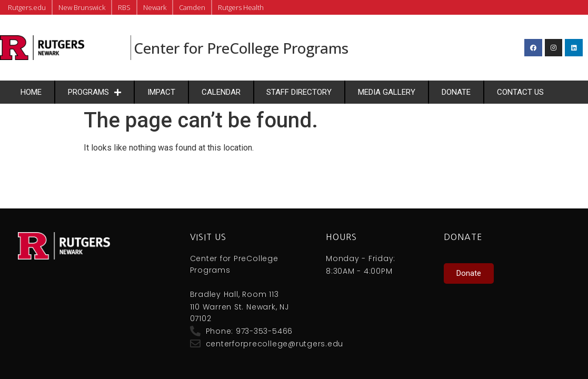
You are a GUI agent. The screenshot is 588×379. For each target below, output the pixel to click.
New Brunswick (82, 7)
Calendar (221, 92)
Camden (192, 7)
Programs (94, 92)
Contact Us (520, 92)
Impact (161, 92)
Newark (155, 7)
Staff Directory (299, 92)
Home (31, 92)
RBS (124, 7)
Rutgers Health (241, 7)
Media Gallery (387, 92)
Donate (456, 92)
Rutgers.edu (27, 7)
